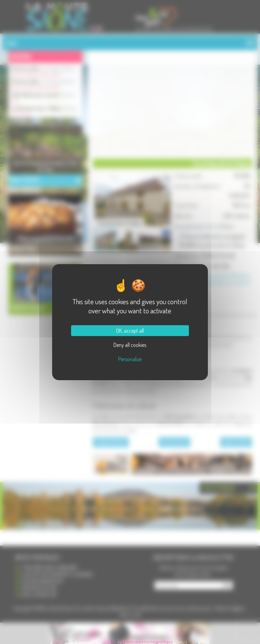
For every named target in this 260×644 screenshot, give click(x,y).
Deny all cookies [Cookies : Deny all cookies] (130, 345)
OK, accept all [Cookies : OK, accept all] (130, 331)
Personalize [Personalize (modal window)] (130, 359)
